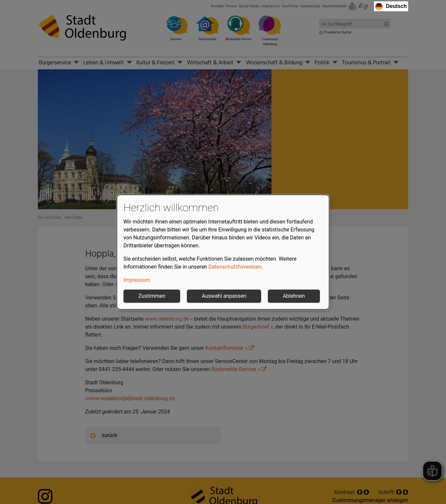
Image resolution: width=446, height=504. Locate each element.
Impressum (137, 280)
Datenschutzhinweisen (235, 267)
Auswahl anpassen (224, 296)
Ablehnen (294, 296)
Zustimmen (152, 296)
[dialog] (223, 252)
